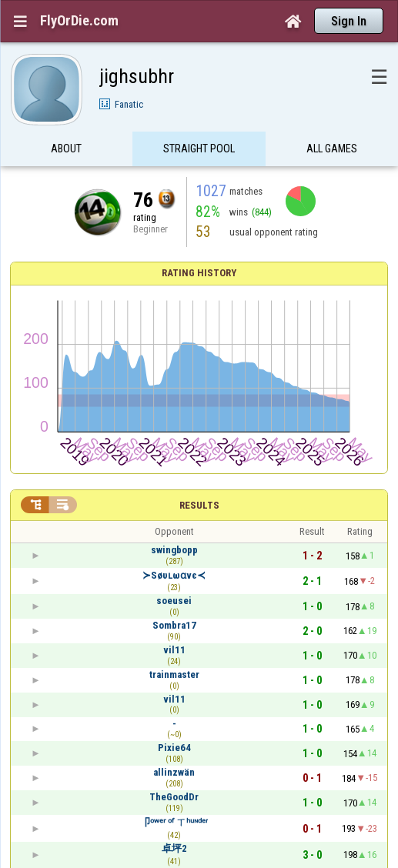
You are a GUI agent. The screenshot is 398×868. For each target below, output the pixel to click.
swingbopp (174, 550)
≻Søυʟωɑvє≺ (174, 575)
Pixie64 (174, 748)
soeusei (174, 601)
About (66, 149)
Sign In (349, 21)
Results (199, 505)
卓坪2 (174, 848)
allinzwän (174, 772)
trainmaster (174, 674)
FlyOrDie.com (79, 21)
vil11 (174, 650)
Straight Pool (199, 149)
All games (332, 149)
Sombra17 (174, 625)
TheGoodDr (174, 797)
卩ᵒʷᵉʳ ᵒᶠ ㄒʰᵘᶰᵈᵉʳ (174, 822)
